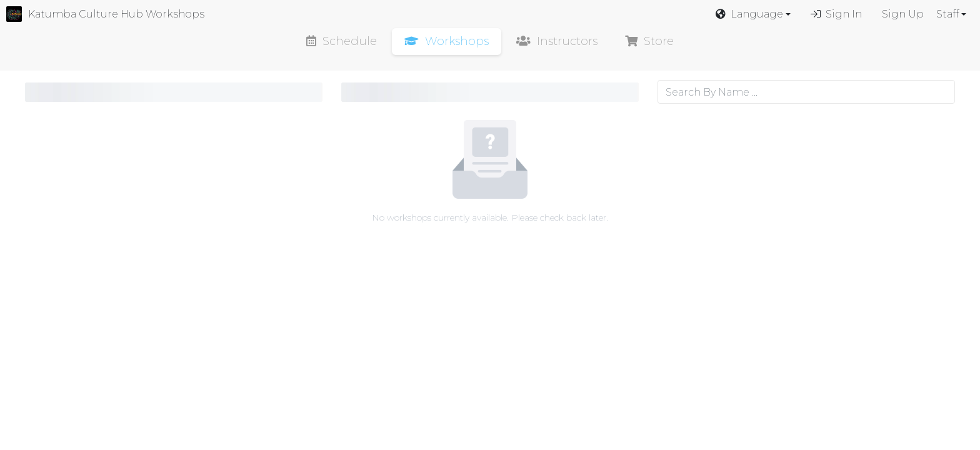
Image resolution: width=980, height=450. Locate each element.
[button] (753, 14)
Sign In (836, 14)
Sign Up (903, 14)
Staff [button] (947, 14)
